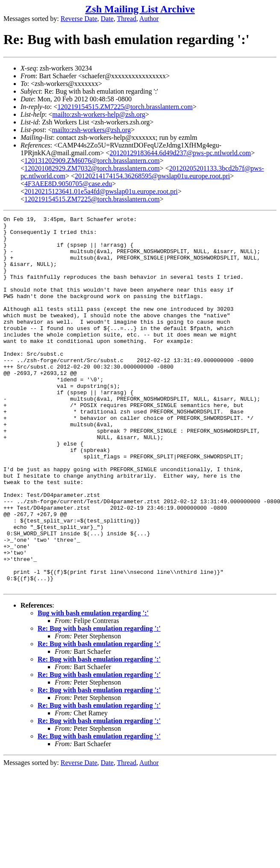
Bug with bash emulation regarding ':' (93, 687)
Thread (126, 19)
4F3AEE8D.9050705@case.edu (68, 184)
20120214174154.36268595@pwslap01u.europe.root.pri (152, 176)
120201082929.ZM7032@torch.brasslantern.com (92, 168)
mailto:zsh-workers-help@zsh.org (99, 114)
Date (107, 19)
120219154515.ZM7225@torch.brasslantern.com (125, 107)
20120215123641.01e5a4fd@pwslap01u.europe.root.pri (101, 191)
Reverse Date (79, 19)
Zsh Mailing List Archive (140, 9)
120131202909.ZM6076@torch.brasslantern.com (92, 161)
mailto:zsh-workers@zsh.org (91, 130)
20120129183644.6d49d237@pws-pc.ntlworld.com (180, 153)
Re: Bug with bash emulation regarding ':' (99, 703)
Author (149, 19)
